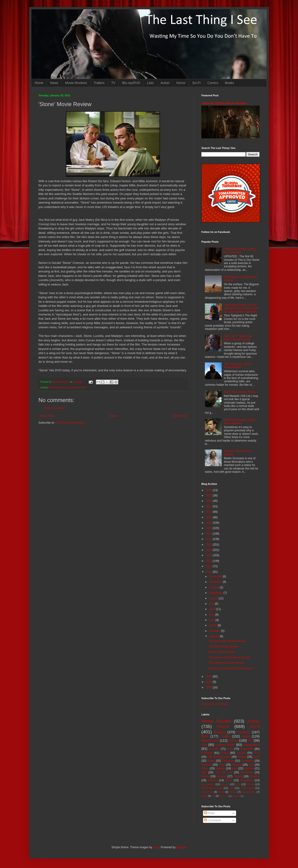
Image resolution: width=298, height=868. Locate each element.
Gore (229, 780)
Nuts (235, 768)
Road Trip (207, 792)
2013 (209, 561)
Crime (233, 741)
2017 (209, 539)
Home (39, 83)
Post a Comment (55, 408)
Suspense (72, 387)
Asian (246, 736)
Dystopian (228, 761)
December (216, 576)
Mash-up (224, 796)
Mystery (249, 768)
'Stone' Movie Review (222, 652)
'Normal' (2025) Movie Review (224, 103)
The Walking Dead (219, 757)
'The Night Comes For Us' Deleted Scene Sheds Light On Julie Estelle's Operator (241, 308)
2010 (209, 677)
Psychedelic (249, 792)
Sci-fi (255, 726)
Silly (204, 772)
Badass (220, 732)
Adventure (247, 761)
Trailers (99, 83)
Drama (53, 387)
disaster (255, 776)
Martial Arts (210, 741)
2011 (209, 572)
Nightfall (236, 796)
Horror (181, 83)
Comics (213, 83)
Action (165, 83)
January (214, 636)
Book (256, 757)
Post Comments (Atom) (70, 423)
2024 (209, 501)
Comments (212, 820)
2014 (209, 555)
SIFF (205, 736)
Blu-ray (241, 753)
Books (229, 83)
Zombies (214, 749)
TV (113, 83)
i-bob (156, 847)
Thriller (83, 387)
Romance (247, 772)
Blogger (181, 847)
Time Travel (247, 788)
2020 (209, 523)
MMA (204, 796)
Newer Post (47, 416)
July (212, 604)
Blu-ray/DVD (131, 83)
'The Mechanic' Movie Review (227, 641)
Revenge (207, 753)
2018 (209, 534)
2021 (209, 517)
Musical (222, 776)
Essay (233, 792)
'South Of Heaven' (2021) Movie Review (240, 422)
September (216, 593)
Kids (238, 784)
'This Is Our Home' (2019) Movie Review (240, 251)
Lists (150, 83)
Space (205, 776)
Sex (232, 788)
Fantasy (237, 765)
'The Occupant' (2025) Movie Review (238, 366)
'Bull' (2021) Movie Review (240, 392)
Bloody (225, 784)
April (212, 620)
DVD (230, 749)
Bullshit (213, 780)
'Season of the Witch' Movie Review (230, 668)
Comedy (244, 732)
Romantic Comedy (212, 788)
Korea (225, 753)
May (212, 615)
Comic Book (225, 745)
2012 (209, 566)
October (214, 587)
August (214, 598)
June (212, 609)
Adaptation (252, 745)
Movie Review (216, 721)
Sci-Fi (196, 83)
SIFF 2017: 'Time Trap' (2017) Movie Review (238, 338)
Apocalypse (208, 784)
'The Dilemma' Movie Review (226, 663)
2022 (209, 512)
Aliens (205, 768)
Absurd (238, 776)
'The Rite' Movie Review (223, 647)
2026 (209, 490)
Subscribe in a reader (215, 704)
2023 (209, 506)
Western (207, 765)
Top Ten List (224, 772)
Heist (221, 792)
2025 (209, 496)
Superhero (247, 749)
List (204, 745)
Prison (62, 387)
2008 (209, 687)
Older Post (180, 416)
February (215, 631)
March (213, 625)
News (54, 83)
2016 (209, 545)
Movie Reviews (76, 83)
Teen (222, 765)
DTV (257, 753)
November (216, 582)
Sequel (242, 757)
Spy (251, 765)
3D (213, 796)
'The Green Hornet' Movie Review (229, 657)
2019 (209, 528)
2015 (209, 550)
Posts (209, 813)
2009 (209, 682)
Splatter (220, 768)
